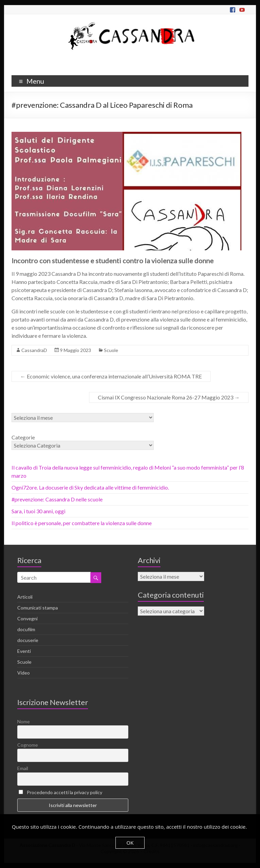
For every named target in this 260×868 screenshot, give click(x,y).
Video (24, 673)
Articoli (25, 597)
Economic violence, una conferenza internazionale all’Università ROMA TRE (111, 376)
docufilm (26, 629)
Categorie (23, 437)
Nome (24, 721)
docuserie (28, 640)
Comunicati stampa (38, 608)
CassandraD (34, 350)
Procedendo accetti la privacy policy (64, 792)
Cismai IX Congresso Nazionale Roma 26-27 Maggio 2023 (169, 397)
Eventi (24, 651)
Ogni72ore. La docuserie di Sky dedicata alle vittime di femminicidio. (90, 487)
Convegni (27, 618)
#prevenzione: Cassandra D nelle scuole (57, 499)
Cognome (28, 745)
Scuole (111, 350)
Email (23, 768)
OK (130, 843)
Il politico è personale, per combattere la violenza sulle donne (82, 523)
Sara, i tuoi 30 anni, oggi (38, 511)
